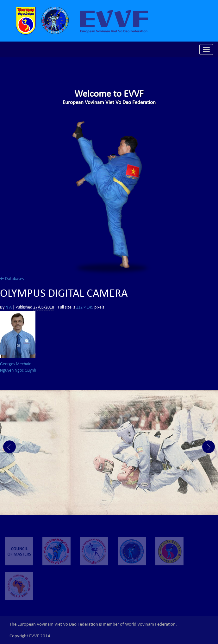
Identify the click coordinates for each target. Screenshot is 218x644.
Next (209, 447)
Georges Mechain (16, 364)
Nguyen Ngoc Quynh (18, 371)
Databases (12, 279)
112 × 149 (85, 308)
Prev (9, 447)
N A (9, 308)
